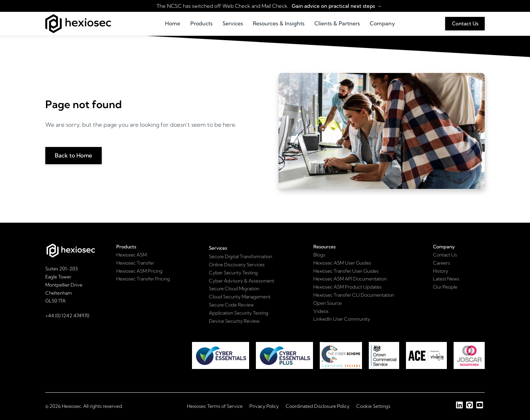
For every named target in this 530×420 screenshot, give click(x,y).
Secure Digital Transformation (240, 256)
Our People (445, 287)
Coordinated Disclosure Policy (318, 406)
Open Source (328, 303)
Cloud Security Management (240, 297)
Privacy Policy (264, 406)
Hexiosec (71, 406)
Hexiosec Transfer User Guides (346, 271)
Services (233, 23)
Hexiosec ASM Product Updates (347, 287)
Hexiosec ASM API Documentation (350, 279)
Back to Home (74, 155)
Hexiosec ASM (131, 255)
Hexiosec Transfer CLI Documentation (354, 295)
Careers (441, 263)
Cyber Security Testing (233, 273)
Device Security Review (234, 321)
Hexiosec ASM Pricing (139, 271)
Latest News (446, 279)
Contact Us (465, 23)
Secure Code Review (231, 305)
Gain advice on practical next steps (333, 6)
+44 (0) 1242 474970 (67, 316)
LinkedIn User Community (342, 319)
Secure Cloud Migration (234, 289)
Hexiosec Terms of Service (215, 406)
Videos (321, 311)
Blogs (319, 255)
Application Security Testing (239, 313)
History (441, 271)
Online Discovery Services (237, 265)
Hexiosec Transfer (135, 263)
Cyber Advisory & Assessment (242, 281)
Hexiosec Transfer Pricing (143, 279)
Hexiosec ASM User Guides (342, 263)
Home (173, 23)
